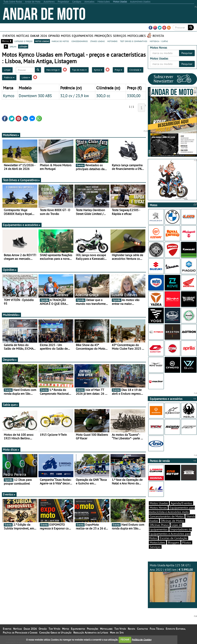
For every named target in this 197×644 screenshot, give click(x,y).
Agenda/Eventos (181, 503)
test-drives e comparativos (134, 41)
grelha (13, 46)
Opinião (54, 36)
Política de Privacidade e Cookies (20, 633)
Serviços (120, 36)
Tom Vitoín (54, 629)
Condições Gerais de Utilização (55, 633)
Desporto (10, 360)
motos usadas (42, 41)
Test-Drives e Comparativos (21, 180)
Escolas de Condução (173, 538)
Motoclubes (137, 36)
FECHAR (125, 640)
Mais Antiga (53, 70)
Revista (158, 36)
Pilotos (187, 542)
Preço (118, 70)
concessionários (80, 41)
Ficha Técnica (157, 629)
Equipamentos (83, 36)
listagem (23, 46)
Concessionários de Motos (167, 516)
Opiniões (10, 270)
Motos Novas (158, 508)
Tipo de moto (79, 70)
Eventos (9, 36)
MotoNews (11, 135)
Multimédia (11, 315)
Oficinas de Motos (173, 521)
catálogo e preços (23, 41)
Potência (9, 77)
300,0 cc (103, 96)
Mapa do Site (117, 633)
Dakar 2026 (39, 36)
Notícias (23, 36)
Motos (66, 36)
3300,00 (134, 96)
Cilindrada (135, 70)
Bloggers (174, 542)
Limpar (7, 70)
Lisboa (26, 77)
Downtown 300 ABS (35, 96)
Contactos (142, 629)
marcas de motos (60, 41)
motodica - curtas (159, 41)
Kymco (98, 70)
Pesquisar (187, 53)
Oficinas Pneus (159, 525)
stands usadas (97, 41)
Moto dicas (11, 450)
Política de (142, 640)
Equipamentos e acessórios (22, 225)
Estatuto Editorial (176, 629)
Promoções (103, 36)
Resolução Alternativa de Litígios (91, 633)
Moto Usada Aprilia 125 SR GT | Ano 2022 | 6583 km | (173, 583)
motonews (112, 41)
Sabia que (10, 405)
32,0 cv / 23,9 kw (74, 96)
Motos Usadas (159, 503)
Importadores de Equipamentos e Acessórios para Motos (170, 534)
